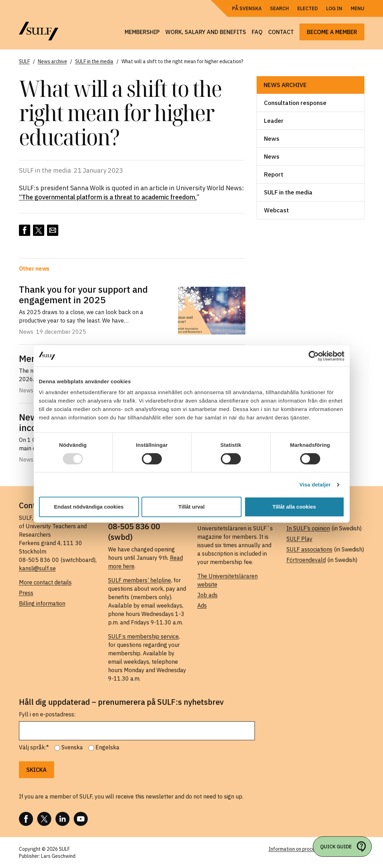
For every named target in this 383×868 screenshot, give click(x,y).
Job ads (207, 595)
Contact (281, 32)
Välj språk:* (34, 747)
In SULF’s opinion (308, 528)
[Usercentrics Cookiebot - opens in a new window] (314, 356)
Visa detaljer (315, 485)
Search (279, 8)
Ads (202, 605)
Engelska (107, 747)
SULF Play (299, 539)
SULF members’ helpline (140, 580)
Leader (274, 121)
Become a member (332, 32)
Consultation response (295, 103)
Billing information (42, 603)
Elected (308, 8)
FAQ (257, 32)
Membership (142, 32)
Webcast (276, 210)
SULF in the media (288, 192)
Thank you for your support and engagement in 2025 (83, 294)
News (272, 139)
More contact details (45, 582)
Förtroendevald (306, 560)
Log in (334, 8)
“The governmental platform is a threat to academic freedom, (108, 197)
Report (274, 174)
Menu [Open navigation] (358, 8)
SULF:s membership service (143, 636)
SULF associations (309, 549)
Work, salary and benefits (206, 32)
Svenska (72, 747)
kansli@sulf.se (37, 568)
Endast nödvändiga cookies (89, 507)
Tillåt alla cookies (294, 507)
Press (26, 593)
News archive (285, 85)
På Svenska (247, 8)
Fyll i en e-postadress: (47, 714)
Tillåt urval (191, 507)
